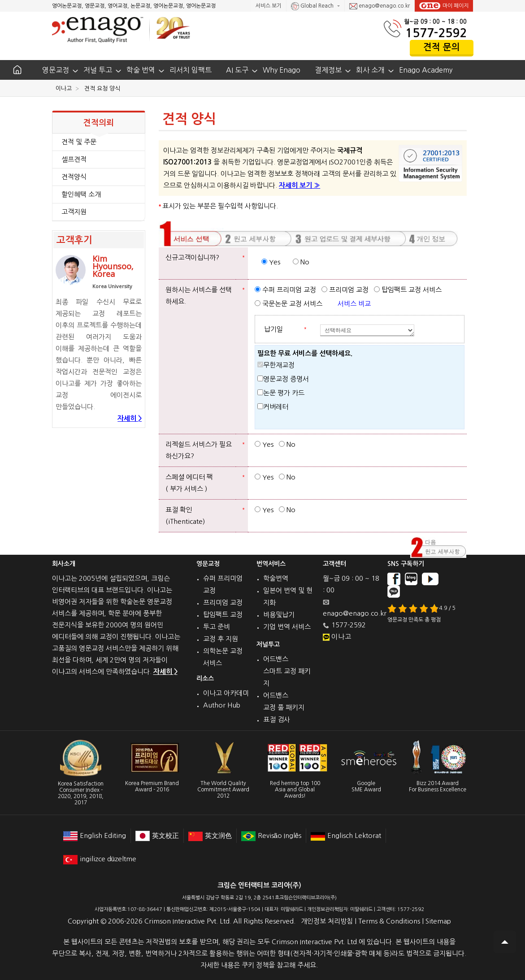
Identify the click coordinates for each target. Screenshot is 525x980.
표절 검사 (277, 719)
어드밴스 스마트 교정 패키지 (287, 671)
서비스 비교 (354, 304)
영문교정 (56, 70)
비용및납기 (279, 615)
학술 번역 (141, 70)
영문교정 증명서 (283, 379)
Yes (271, 262)
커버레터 (273, 407)
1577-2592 (436, 33)
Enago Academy (426, 70)
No (301, 262)
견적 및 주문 (79, 142)
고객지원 (74, 212)
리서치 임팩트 (191, 70)
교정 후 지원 (221, 639)
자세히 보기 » (299, 185)
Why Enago (282, 70)
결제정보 (328, 70)
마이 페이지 (444, 6)
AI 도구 (237, 70)
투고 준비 (217, 627)
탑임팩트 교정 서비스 (408, 290)
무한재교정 (276, 365)
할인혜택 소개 (81, 194)
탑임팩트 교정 (223, 615)
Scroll (505, 942)
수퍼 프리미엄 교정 (285, 290)
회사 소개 (370, 70)
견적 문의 (442, 47)
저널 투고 (98, 70)
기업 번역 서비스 (287, 627)
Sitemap (438, 921)
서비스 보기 (269, 6)
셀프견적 (74, 159)
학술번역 (276, 578)
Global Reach (313, 6)
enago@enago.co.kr (380, 6)
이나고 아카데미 (226, 693)
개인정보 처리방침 (327, 921)
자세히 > (130, 418)
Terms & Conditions (389, 921)
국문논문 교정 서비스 (289, 304)
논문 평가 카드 (281, 393)
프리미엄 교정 (345, 290)
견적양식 (74, 177)
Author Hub (222, 705)
